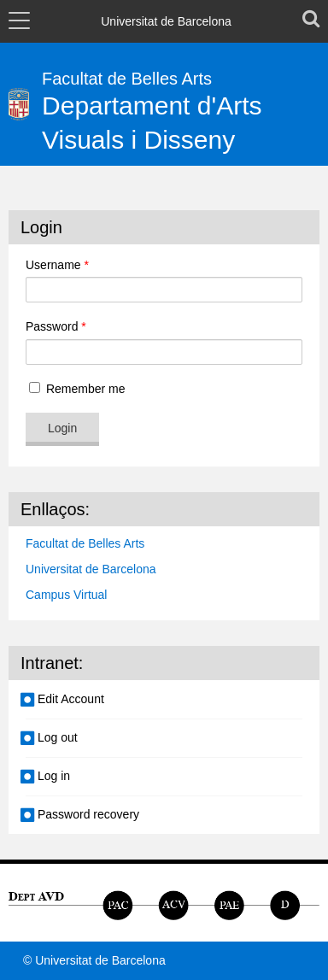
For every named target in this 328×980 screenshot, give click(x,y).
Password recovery (88, 814)
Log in (54, 776)
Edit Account (71, 699)
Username (57, 265)
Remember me (75, 389)
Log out (58, 737)
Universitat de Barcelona (91, 569)
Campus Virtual (66, 595)
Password (56, 326)
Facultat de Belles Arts (85, 543)
